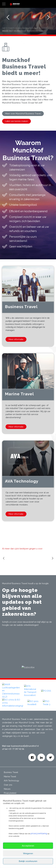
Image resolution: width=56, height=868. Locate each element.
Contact (7, 794)
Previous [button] (4, 563)
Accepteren (28, 846)
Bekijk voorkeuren (28, 861)
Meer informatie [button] (16, 339)
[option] (15, 557)
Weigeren (28, 853)
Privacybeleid (10, 790)
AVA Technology (12, 777)
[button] (2, 702)
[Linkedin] (41, 754)
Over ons (8, 782)
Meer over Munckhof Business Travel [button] (23, 114)
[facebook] (32, 754)
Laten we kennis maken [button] (16, 121)
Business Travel (11, 769)
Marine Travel (10, 773)
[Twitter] (50, 754)
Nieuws (7, 786)
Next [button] (53, 563)
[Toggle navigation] (4, 4)
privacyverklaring (39, 833)
